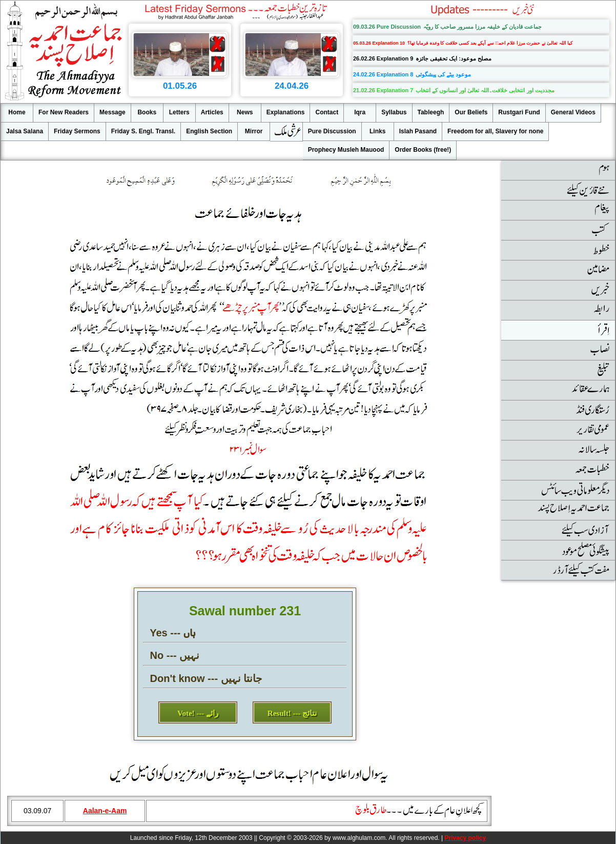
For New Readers (64, 112)
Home (17, 112)
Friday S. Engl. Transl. (143, 131)
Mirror (254, 131)
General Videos (573, 112)
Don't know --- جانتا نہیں (206, 678)
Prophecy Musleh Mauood (346, 150)
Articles (212, 112)
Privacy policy (465, 838)
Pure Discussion (332, 131)
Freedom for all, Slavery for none (495, 131)
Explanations (286, 112)
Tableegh (431, 112)
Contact (327, 112)
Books (147, 112)
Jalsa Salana (25, 131)
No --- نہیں (175, 655)
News (245, 112)
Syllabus (394, 112)
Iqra (360, 112)
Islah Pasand (418, 131)
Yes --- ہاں (173, 633)
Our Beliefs (471, 112)
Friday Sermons (77, 131)
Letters (179, 112)
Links (377, 131)
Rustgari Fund (519, 112)
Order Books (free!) (423, 150)
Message (112, 112)
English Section (209, 131)
